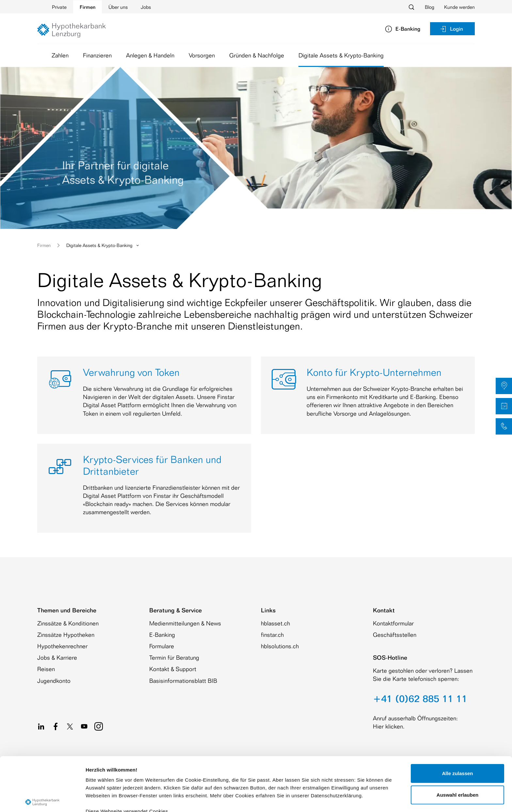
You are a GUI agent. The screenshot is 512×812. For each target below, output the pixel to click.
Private (59, 7)
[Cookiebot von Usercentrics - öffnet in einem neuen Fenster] (42, 799)
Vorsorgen (202, 55)
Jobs (146, 7)
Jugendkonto (54, 681)
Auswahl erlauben (457, 739)
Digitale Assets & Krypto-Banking (341, 57)
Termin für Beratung (174, 657)
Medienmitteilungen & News (185, 623)
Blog (430, 7)
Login (451, 29)
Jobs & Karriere (57, 657)
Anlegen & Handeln (150, 55)
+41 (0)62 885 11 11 (420, 698)
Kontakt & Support (173, 669)
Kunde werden (459, 7)
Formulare (162, 646)
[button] (504, 386)
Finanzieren (97, 55)
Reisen (46, 669)
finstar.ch (272, 635)
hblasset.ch (275, 623)
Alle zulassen (457, 718)
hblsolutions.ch (280, 646)
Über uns (118, 7)
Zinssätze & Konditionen (68, 623)
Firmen (88, 7)
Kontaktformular (393, 623)
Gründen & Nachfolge (257, 55)
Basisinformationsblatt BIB (183, 681)
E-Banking (162, 635)
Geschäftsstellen (395, 635)
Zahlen (60, 55)
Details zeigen (347, 799)
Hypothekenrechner (62, 646)
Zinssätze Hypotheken (66, 635)
